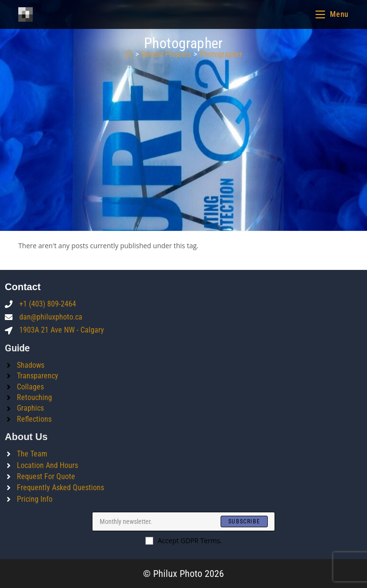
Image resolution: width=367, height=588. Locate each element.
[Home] (129, 54)
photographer (221, 54)
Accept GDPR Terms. (184, 541)
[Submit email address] (244, 521)
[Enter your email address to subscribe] (183, 521)
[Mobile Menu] (332, 14)
